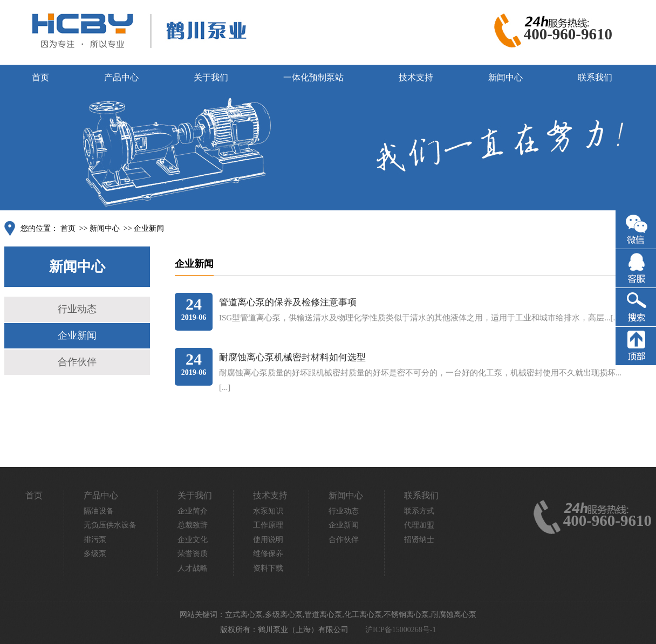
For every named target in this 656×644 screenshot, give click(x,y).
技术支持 (416, 77)
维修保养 (268, 554)
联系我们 (595, 77)
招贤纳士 (419, 540)
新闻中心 (505, 77)
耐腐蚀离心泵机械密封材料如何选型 (292, 357)
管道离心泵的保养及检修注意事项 (288, 302)
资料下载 (268, 568)
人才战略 (193, 568)
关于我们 (211, 77)
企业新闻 (149, 228)
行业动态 (77, 309)
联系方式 (419, 511)
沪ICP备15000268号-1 (401, 630)
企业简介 (193, 511)
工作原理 (268, 525)
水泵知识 (268, 511)
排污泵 (95, 540)
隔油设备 (99, 511)
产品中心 (121, 77)
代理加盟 (419, 525)
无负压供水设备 (110, 525)
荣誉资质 (193, 554)
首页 (40, 77)
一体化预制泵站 (313, 77)
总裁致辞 (193, 525)
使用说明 (268, 540)
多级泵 (95, 554)
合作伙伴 (77, 362)
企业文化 (193, 540)
